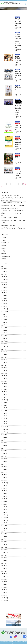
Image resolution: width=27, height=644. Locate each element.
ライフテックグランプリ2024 (18, 174)
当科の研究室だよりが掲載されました (12, 195)
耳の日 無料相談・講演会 (18, 127)
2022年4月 (4, 387)
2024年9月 (4, 317)
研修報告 (4, 254)
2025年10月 (5, 282)
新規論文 (4, 248)
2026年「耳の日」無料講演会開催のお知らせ (13, 229)
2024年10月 (5, 314)
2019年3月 (4, 475)
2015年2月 (4, 593)
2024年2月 (4, 336)
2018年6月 (4, 499)
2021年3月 (4, 419)
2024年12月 (5, 309)
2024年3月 (4, 333)
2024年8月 (4, 320)
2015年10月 (5, 577)
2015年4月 (4, 590)
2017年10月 (5, 520)
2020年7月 (4, 440)
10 (17, 184)
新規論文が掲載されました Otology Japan (13, 203)
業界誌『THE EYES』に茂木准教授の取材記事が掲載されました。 (13, 199)
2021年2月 (4, 421)
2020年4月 (4, 448)
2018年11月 (5, 486)
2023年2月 (4, 365)
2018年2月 (4, 510)
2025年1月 (4, 306)
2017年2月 (4, 542)
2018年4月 (4, 504)
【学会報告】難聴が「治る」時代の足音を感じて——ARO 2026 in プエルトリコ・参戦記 (13, 213)
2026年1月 (4, 274)
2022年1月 (4, 395)
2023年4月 (4, 360)
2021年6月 (4, 411)
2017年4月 (4, 536)
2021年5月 (4, 413)
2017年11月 (5, 518)
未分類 (17, 56)
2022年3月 (4, 389)
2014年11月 (5, 601)
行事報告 (4, 259)
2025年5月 (4, 296)
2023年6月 (4, 354)
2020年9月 (4, 435)
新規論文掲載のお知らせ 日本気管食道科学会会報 (13, 222)
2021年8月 (4, 405)
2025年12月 (5, 277)
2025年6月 (4, 293)
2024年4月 (4, 330)
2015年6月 (4, 585)
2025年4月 (4, 298)
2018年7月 (4, 496)
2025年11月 (5, 280)
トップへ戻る (25, 637)
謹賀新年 (17, 157)
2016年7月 (4, 558)
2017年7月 (4, 528)
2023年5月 (4, 357)
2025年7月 (4, 290)
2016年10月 (5, 553)
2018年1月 (4, 512)
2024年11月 (5, 312)
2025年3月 (4, 301)
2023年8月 (4, 349)
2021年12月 (5, 397)
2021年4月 (4, 416)
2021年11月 (5, 400)
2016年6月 (4, 561)
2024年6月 (4, 325)
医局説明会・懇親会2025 (18, 60)
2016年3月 (4, 569)
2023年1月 (4, 368)
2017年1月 (4, 544)
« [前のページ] (4, 184)
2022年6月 (4, 381)
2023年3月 (4, 363)
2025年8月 (4, 288)
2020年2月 (4, 453)
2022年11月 (5, 373)
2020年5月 (4, 445)
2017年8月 (4, 526)
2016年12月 (5, 547)
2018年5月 (4, 502)
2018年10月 (5, 488)
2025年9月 (4, 285)
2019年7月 (4, 464)
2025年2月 (4, 304)
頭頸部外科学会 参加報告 (8, 225)
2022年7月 (4, 379)
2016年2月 (4, 571)
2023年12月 (5, 341)
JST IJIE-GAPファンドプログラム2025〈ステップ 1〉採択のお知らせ (18, 41)
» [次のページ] (22, 184)
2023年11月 (5, 344)
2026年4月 (4, 266)
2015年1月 (4, 595)
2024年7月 (4, 322)
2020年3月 (4, 451)
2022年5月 (4, 384)
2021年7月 (4, 408)
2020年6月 (4, 443)
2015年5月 (4, 587)
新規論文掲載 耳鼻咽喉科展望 (10, 208)
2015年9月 (4, 579)
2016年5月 (4, 563)
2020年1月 (4, 456)
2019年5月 (4, 470)
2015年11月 (5, 574)
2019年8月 (4, 462)
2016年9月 (4, 555)
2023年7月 (4, 352)
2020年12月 (5, 427)
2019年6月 (4, 467)
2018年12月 (5, 483)
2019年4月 (4, 472)
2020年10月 (5, 432)
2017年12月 (5, 515)
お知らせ (17, 17)
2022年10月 (5, 376)
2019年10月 (5, 459)
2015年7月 (4, 582)
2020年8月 (4, 437)
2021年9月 (4, 403)
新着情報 (17, 123)
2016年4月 (4, 566)
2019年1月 (4, 480)
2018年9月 (4, 491)
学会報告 (4, 240)
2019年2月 (4, 478)
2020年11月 (5, 429)
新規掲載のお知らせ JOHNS (9, 218)
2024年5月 (4, 328)
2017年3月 (4, 539)
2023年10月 (5, 346)
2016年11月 (5, 550)
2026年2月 (4, 272)
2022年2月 (4, 392)
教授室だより (18, 102)
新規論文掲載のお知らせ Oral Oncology (13, 206)
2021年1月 (4, 424)
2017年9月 (4, 523)
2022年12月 (5, 371)
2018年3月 (4, 507)
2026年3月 (4, 269)
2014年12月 (5, 598)
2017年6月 (4, 531)
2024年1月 (4, 338)
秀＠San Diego (6, 256)
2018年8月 (4, 494)
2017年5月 (4, 534)
